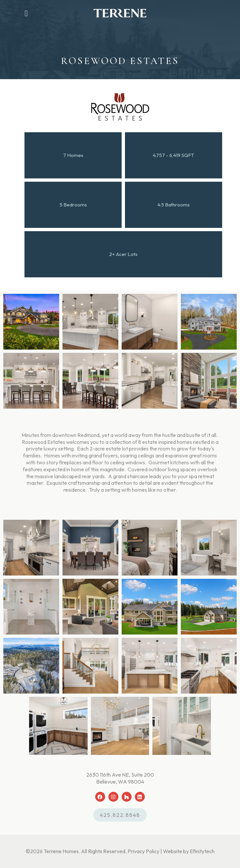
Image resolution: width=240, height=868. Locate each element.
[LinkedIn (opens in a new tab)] (140, 797)
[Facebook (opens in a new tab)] (100, 797)
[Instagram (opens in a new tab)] (113, 797)
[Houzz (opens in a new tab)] (127, 797)
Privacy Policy (143, 851)
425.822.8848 (120, 815)
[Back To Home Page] (120, 13)
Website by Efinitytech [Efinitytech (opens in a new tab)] (189, 851)
